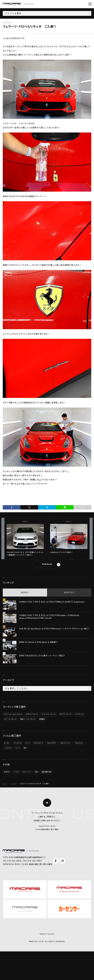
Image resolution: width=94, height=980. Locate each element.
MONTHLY (69, 592)
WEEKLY (25, 592)
